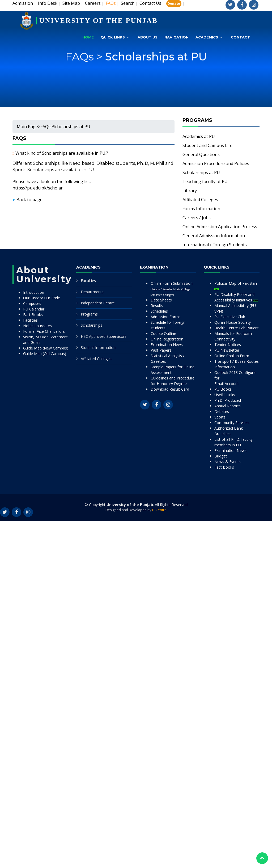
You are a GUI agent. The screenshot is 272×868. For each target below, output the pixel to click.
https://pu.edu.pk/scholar (38, 188)
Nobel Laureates (37, 326)
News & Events (228, 462)
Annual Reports (228, 406)
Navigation (177, 37)
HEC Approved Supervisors (104, 336)
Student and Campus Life (207, 145)
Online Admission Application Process (220, 227)
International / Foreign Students (215, 245)
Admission (23, 3)
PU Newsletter (227, 350)
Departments (92, 292)
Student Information (98, 347)
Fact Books (33, 315)
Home (88, 37)
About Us (148, 37)
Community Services (232, 423)
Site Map (71, 3)
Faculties (88, 281)
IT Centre (159, 510)
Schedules (159, 311)
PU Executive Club (230, 317)
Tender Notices (228, 345)
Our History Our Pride (42, 298)
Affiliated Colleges (200, 200)
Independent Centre (98, 303)
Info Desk (48, 3)
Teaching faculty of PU (205, 182)
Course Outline (163, 333)
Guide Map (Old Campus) (45, 354)
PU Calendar (34, 309)
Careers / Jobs (197, 218)
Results (157, 306)
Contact (240, 37)
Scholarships (92, 325)
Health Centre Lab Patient (237, 328)
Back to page (29, 200)
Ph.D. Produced (228, 400)
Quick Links (113, 37)
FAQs (45, 127)
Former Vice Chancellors (44, 331)
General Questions (201, 154)
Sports (220, 417)
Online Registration (167, 339)
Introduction (34, 292)
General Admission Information (214, 236)
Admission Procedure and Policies (216, 163)
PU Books (223, 389)
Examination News (167, 345)
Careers (93, 3)
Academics (207, 37)
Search (128, 3)
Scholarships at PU (156, 66)
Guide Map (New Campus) (46, 348)
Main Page (27, 127)
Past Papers (161, 350)
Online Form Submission (172, 289)
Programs (89, 314)
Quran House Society (233, 322)
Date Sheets (161, 300)
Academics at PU (199, 136)
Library (190, 191)
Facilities (30, 320)
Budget (221, 456)
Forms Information (201, 209)
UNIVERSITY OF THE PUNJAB (99, 21)
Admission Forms (166, 317)
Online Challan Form (232, 356)
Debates (222, 411)
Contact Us (150, 3)
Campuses (32, 303)
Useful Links (225, 395)
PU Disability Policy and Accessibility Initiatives (236, 297)
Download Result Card (170, 389)
